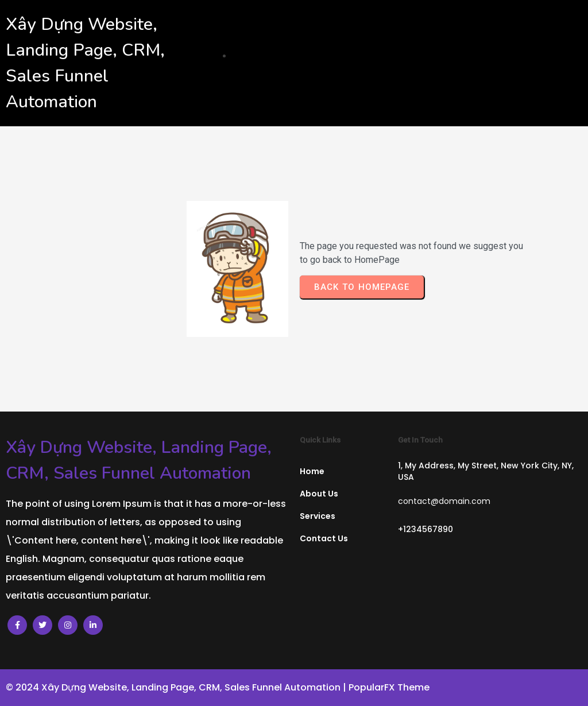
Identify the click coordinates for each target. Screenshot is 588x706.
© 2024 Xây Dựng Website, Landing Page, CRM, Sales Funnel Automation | (177, 687)
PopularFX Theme (389, 687)
